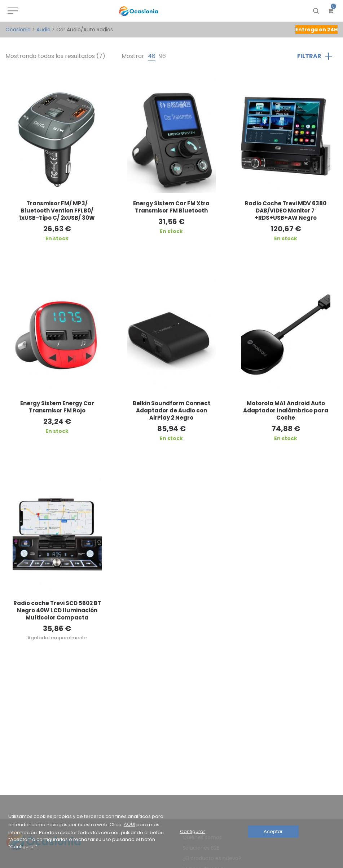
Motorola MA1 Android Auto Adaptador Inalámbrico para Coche (286, 410)
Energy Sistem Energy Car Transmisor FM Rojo (57, 407)
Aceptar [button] (273, 831)
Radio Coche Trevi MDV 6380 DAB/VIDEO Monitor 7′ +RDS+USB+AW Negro (286, 211)
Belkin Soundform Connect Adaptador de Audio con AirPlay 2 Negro (171, 410)
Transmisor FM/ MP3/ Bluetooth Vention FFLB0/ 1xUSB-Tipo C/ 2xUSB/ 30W (57, 211)
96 (162, 56)
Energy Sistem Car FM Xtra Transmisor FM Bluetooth (171, 207)
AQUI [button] (129, 824)
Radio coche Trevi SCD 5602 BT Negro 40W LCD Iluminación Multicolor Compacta (57, 610)
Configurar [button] (193, 831)
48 (152, 56)
